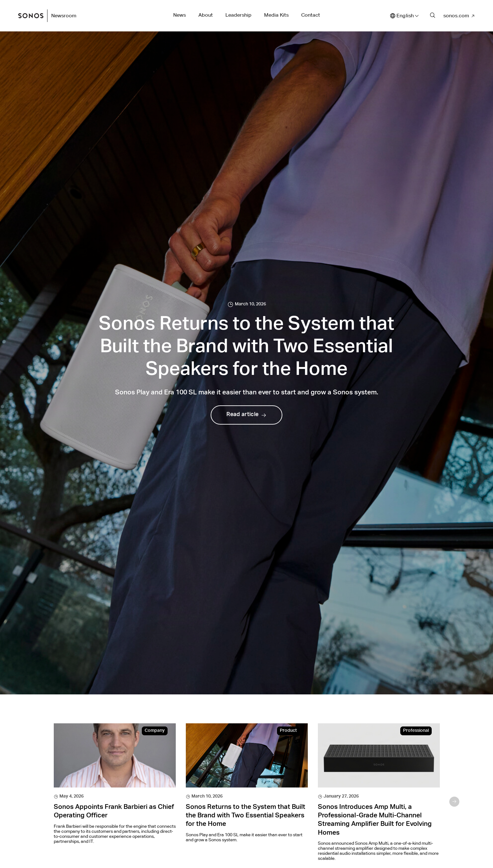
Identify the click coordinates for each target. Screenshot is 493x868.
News (180, 15)
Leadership (238, 15)
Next (454, 802)
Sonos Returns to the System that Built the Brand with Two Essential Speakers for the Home (246, 816)
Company (155, 731)
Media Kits (276, 15)
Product (288, 731)
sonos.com (456, 16)
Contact (311, 15)
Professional (416, 731)
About (206, 15)
